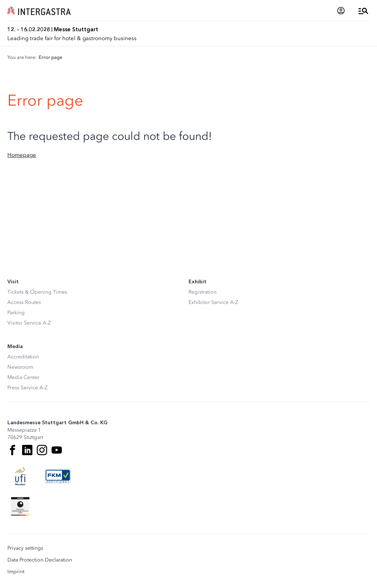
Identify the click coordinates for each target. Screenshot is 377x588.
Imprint (16, 572)
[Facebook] (13, 450)
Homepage (22, 155)
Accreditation (23, 357)
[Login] (341, 11)
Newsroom (20, 367)
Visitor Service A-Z (29, 323)
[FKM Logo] (58, 476)
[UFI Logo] (20, 476)
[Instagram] (42, 450)
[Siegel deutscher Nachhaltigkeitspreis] (20, 506)
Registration (202, 292)
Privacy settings (25, 548)
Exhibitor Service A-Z (213, 302)
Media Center (23, 377)
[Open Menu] (363, 11)
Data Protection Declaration (40, 560)
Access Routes (24, 302)
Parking (16, 313)
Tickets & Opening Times (37, 292)
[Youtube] (57, 450)
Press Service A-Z (27, 388)
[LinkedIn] (27, 450)
